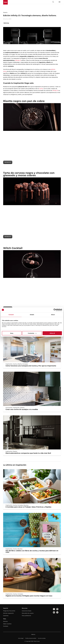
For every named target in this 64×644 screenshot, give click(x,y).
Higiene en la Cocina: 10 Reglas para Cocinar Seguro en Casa (29, 596)
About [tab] (53, 315)
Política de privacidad (31, 638)
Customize (32, 333)
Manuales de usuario (28, 613)
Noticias (6, 23)
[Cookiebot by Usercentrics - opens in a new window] (55, 310)
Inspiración (9, 364)
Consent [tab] (11, 315)
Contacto (6, 626)
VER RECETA (8, 162)
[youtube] (54, 612)
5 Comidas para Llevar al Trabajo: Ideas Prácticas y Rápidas (28, 507)
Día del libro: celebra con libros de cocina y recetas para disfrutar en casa (32, 551)
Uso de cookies (42, 638)
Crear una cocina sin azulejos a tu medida (22, 409)
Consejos (25, 364)
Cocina (15, 364)
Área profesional (26, 616)
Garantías (6, 616)
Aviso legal (21, 638)
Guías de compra (27, 611)
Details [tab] (32, 315)
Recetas (26, 505)
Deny (12, 333)
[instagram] (57, 609)
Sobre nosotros (7, 624)
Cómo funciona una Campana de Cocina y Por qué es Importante (31, 366)
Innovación (9, 408)
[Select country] (56, 2)
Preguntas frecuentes (9, 611)
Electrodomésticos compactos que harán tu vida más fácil (28, 453)
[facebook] (54, 609)
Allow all (52, 333)
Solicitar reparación (8, 613)
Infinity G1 (18, 60)
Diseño (5, 12)
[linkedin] (57, 612)
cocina (41, 89)
